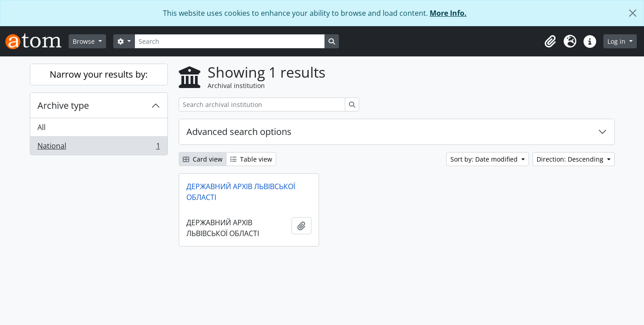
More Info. (448, 13)
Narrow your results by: (99, 74)
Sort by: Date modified (485, 159)
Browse (85, 41)
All (42, 127)
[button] (550, 42)
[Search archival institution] (262, 104)
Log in (617, 41)
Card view (203, 159)
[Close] (633, 13)
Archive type (63, 105)
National (99, 148)
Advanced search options (239, 132)
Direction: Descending (571, 159)
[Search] (230, 41)
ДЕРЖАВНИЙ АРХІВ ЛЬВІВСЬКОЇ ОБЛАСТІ (241, 192)
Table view (251, 159)
